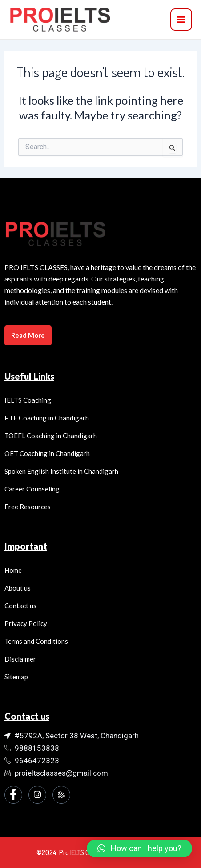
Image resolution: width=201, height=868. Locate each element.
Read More (28, 335)
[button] (139, 848)
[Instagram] (37, 795)
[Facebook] (13, 795)
